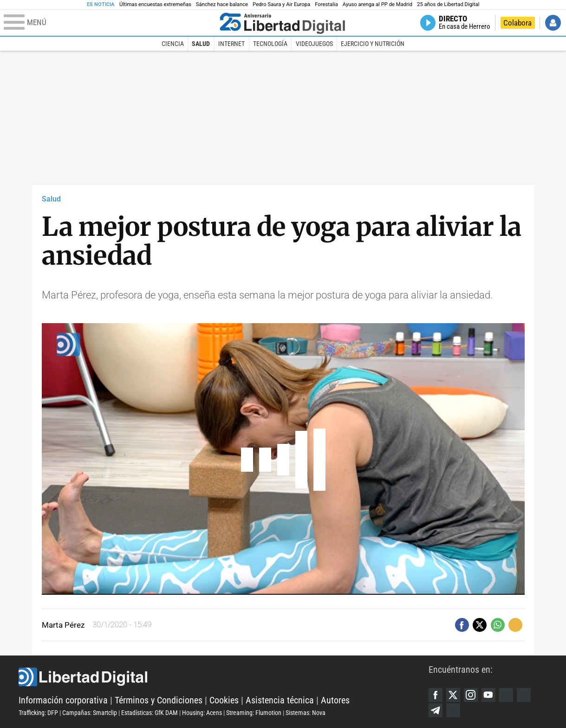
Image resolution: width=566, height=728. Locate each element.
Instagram (471, 695)
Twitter (453, 695)
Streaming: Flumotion (254, 713)
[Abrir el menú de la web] (110, 23)
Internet (231, 44)
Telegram (436, 710)
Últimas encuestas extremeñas (155, 4)
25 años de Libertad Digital (448, 4)
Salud (201, 44)
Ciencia (173, 44)
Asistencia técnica (280, 700)
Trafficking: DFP (38, 713)
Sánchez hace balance (222, 4)
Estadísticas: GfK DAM (150, 713)
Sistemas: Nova (306, 713)
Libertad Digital (224, 677)
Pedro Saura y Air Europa (281, 4)
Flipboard (524, 695)
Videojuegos (314, 44)
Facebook (436, 695)
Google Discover (506, 695)
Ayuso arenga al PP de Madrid (377, 4)
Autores (335, 700)
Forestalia (326, 4)
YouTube (488, 695)
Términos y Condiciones (159, 700)
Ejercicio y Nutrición (373, 44)
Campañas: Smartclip (90, 713)
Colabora (517, 23)
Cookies (224, 700)
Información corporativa (63, 700)
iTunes (453, 710)
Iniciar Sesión (553, 23)
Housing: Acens (202, 713)
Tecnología (270, 44)
